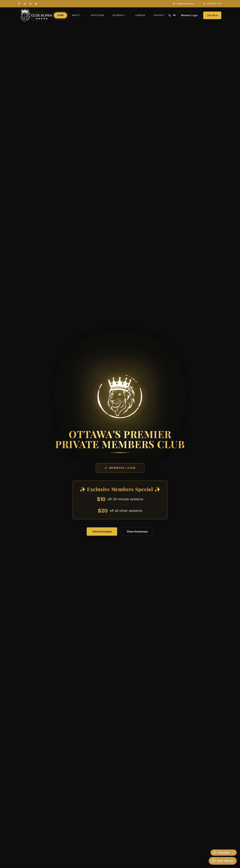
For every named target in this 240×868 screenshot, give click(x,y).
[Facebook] (19, 4)
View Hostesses (137, 532)
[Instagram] (25, 4)
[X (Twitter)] (30, 4)
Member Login (189, 15)
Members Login (120, 468)
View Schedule (102, 532)
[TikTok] (36, 4)
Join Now (212, 15)
